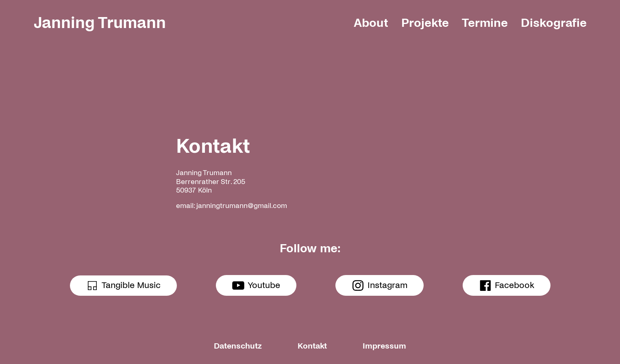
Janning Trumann (100, 23)
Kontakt (312, 346)
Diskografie (554, 23)
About (371, 23)
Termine (485, 23)
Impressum (384, 346)
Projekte (425, 23)
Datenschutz (238, 346)
